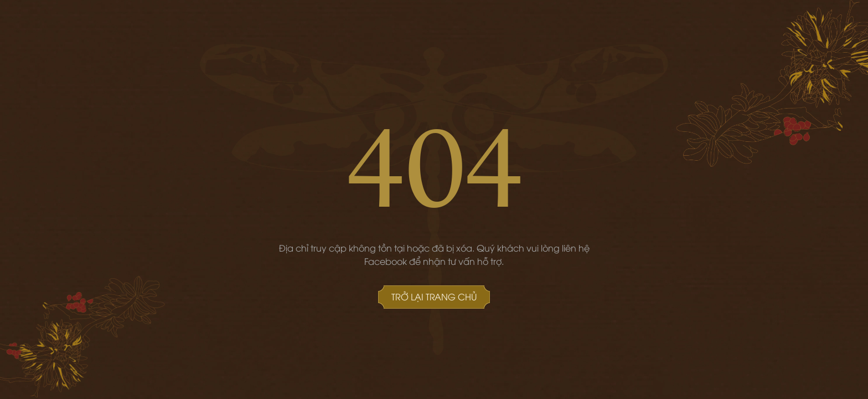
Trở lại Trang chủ (434, 296)
